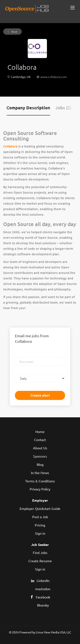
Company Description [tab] (28, 108)
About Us (40, 448)
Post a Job (40, 517)
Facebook (43, 597)
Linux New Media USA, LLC (54, 632)
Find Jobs (40, 552)
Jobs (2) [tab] (63, 108)
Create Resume (40, 561)
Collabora (10, 146)
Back (14, 32)
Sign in (40, 533)
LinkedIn (43, 580)
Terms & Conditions (40, 481)
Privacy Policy (40, 489)
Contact (40, 440)
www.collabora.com (54, 77)
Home (40, 432)
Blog (40, 464)
